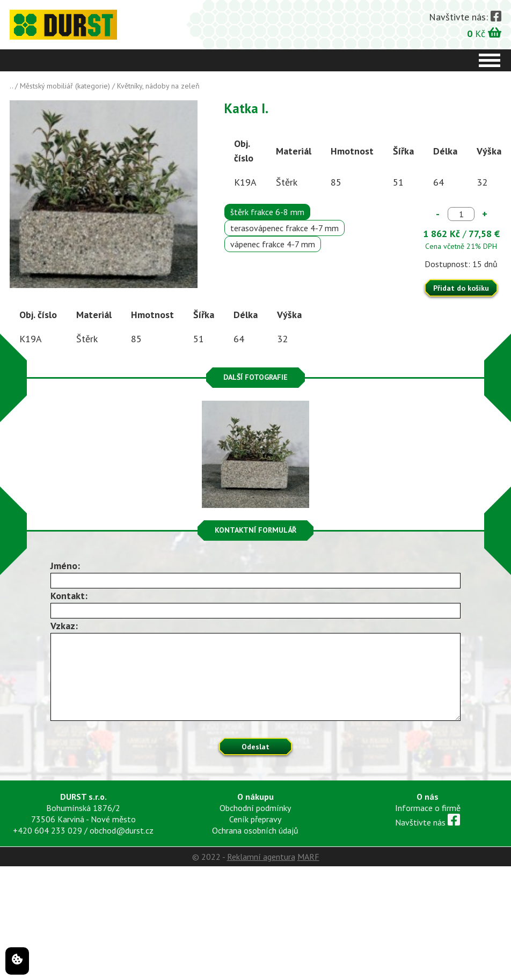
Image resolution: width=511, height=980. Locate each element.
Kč (484, 33)
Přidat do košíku (461, 288)
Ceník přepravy (255, 819)
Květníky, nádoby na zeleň (158, 86)
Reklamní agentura (261, 857)
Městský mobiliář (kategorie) (65, 86)
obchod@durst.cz (122, 830)
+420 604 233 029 (48, 830)
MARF (308, 857)
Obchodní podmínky (255, 808)
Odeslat (255, 747)
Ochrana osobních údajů (255, 830)
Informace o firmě (428, 808)
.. (11, 86)
